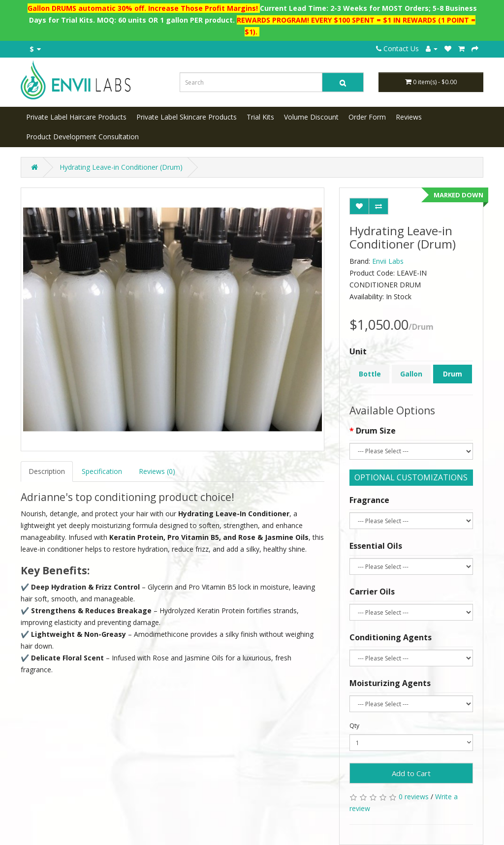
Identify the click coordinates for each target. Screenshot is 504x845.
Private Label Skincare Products (187, 117)
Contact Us (397, 48)
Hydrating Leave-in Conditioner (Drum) (121, 167)
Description (47, 471)
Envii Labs (388, 261)
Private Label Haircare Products (76, 117)
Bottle (370, 374)
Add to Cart (411, 773)
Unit (358, 351)
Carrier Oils (372, 592)
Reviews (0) (157, 471)
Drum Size (376, 431)
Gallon (411, 374)
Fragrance (369, 500)
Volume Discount (311, 117)
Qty (354, 726)
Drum (453, 374)
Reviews (409, 117)
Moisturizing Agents (390, 683)
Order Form (367, 117)
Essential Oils (376, 546)
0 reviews (414, 797)
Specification (102, 471)
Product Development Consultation (82, 137)
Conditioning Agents (391, 637)
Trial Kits (260, 117)
